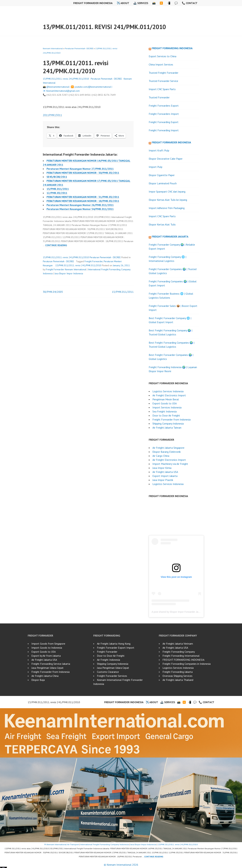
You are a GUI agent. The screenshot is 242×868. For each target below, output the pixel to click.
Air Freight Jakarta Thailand (178, 680)
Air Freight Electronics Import (169, 395)
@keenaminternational (58, 87)
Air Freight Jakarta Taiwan (167, 428)
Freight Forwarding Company (179, 652)
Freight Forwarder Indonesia (93, 3)
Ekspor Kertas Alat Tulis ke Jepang (168, 200)
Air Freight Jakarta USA (165, 472)
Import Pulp (156, 167)
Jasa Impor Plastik (163, 480)
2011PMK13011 (52, 115)
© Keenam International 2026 (121, 865)
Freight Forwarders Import (164, 114)
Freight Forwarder (94, 261)
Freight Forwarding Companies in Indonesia (187, 664)
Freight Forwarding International (181, 656)
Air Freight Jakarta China (45, 676)
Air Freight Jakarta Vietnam (178, 644)
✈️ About (123, 3)
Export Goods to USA (165, 403)
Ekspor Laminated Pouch (163, 183)
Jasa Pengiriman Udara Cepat (47, 668)
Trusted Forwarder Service (163, 81)
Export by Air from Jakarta (46, 656)
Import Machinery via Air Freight (170, 464)
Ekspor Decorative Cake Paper (166, 159)
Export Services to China (163, 56)
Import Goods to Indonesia (47, 648)
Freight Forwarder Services (112, 676)
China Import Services (161, 64)
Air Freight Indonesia (108, 660)
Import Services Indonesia (167, 407)
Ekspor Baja (38, 680)
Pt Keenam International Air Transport (62, 844)
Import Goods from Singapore (48, 644)
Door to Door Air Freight (166, 415)
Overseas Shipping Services (177, 676)
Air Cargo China (161, 456)
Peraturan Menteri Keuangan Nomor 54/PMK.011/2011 (80, 209)
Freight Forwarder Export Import (116, 648)
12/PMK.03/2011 (57, 193)
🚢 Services (141, 3)
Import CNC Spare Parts (162, 89)
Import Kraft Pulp (159, 150)
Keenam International (53, 48)
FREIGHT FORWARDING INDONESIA (183, 660)
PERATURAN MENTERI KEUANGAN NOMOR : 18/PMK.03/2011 (83, 201)
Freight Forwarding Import (164, 130)
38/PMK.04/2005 (53, 292)
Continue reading (56, 245)
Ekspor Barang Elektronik (167, 452)
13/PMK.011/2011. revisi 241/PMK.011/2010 (104, 27)
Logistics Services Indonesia (168, 391)
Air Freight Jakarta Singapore (168, 448)
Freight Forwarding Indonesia (172, 48)
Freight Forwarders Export (164, 106)
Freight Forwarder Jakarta (170, 237)
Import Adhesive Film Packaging (167, 208)
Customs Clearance (108, 672)
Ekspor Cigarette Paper (162, 175)
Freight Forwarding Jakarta (178, 672)
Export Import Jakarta (165, 476)
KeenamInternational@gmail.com (63, 91)
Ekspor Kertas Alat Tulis (162, 224)
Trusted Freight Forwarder (164, 73)
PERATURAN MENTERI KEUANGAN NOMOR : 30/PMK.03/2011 (83, 173)
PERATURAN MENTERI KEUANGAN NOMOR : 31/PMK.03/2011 (83, 197)
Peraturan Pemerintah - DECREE (79, 48)
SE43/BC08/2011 (57, 177)
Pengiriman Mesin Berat (166, 399)
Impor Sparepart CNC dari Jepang (167, 192)
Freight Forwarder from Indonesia (172, 419)
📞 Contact (190, 3)
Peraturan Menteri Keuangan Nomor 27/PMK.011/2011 (80, 169)
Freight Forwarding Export (164, 122)
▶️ (161, 3)
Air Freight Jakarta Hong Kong (114, 644)
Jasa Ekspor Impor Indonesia (69, 273)
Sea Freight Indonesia (165, 411)
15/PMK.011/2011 (58, 189)
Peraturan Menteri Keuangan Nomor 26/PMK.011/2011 (80, 205)
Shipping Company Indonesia (168, 424)
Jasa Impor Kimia (162, 468)
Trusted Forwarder (159, 97)
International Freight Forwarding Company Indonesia (105, 844)
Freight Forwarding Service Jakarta (51, 664)
